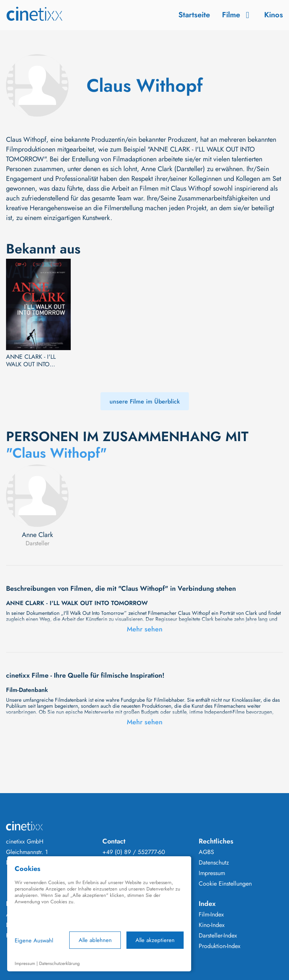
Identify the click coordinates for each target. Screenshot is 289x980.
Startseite (194, 15)
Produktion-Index (220, 946)
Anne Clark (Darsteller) (173, 169)
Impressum (212, 873)
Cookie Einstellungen (225, 884)
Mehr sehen (145, 629)
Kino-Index (212, 925)
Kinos (274, 15)
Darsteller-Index (218, 936)
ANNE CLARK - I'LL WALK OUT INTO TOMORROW (31, 361)
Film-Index (211, 915)
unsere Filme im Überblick (145, 401)
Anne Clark (37, 535)
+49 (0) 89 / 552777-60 (134, 852)
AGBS (206, 852)
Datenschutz (214, 863)
